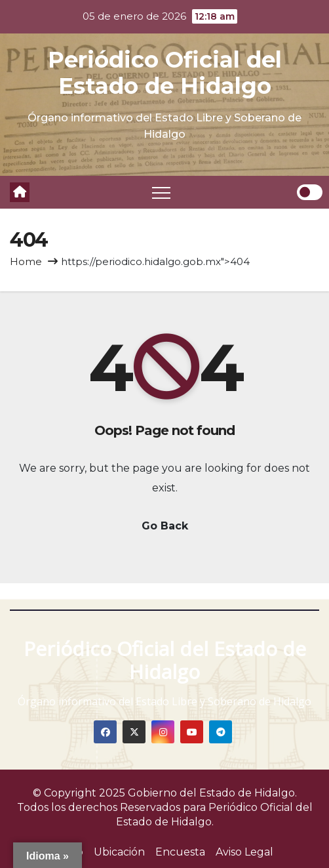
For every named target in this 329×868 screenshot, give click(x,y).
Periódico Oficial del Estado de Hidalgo (165, 73)
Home (26, 261)
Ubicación (119, 852)
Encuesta (180, 852)
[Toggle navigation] (161, 192)
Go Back (165, 526)
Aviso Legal (244, 852)
